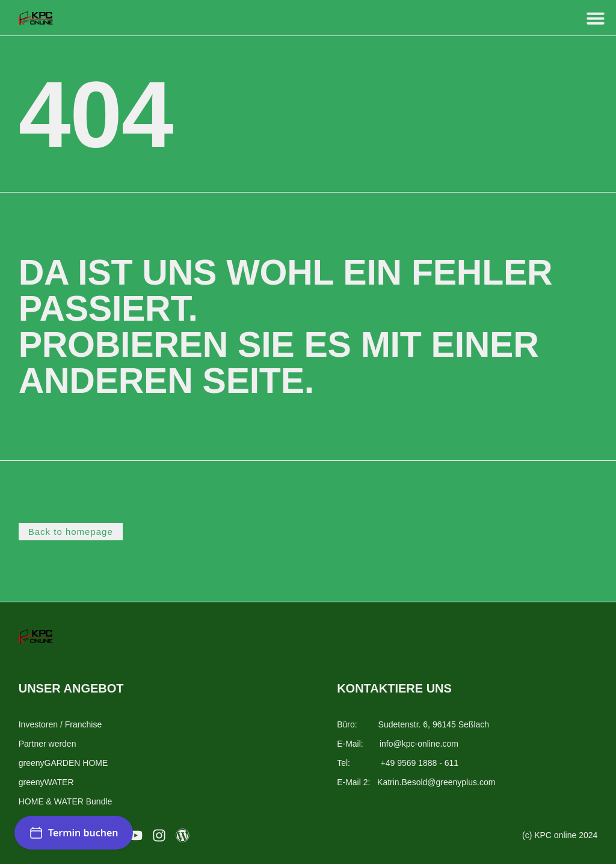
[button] (596, 18)
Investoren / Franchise (60, 724)
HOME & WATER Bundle (66, 801)
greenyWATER (46, 782)
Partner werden (48, 744)
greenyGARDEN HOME (63, 763)
